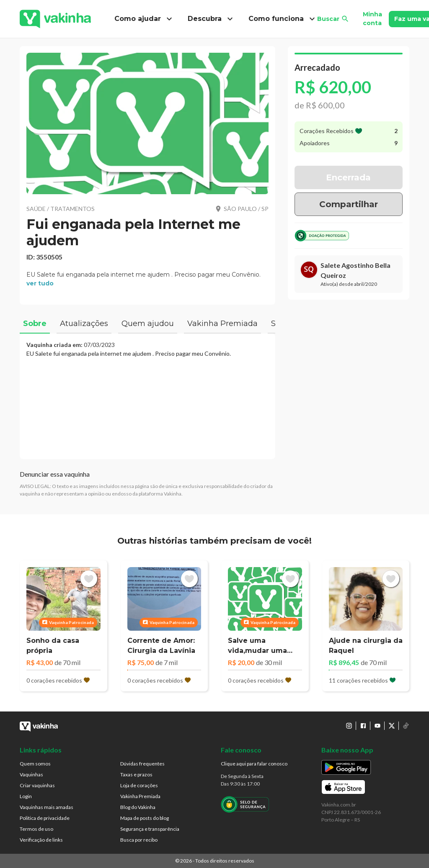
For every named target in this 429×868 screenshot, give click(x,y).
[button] (147, 123)
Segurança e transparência (150, 829)
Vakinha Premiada (140, 796)
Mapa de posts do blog (145, 818)
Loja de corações (139, 785)
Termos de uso (36, 829)
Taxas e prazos (136, 774)
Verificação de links (41, 840)
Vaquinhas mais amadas (47, 807)
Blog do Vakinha (138, 807)
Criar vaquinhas (37, 785)
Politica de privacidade (45, 818)
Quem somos (35, 764)
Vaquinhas (31, 774)
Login (26, 796)
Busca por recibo (139, 840)
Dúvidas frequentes (142, 764)
